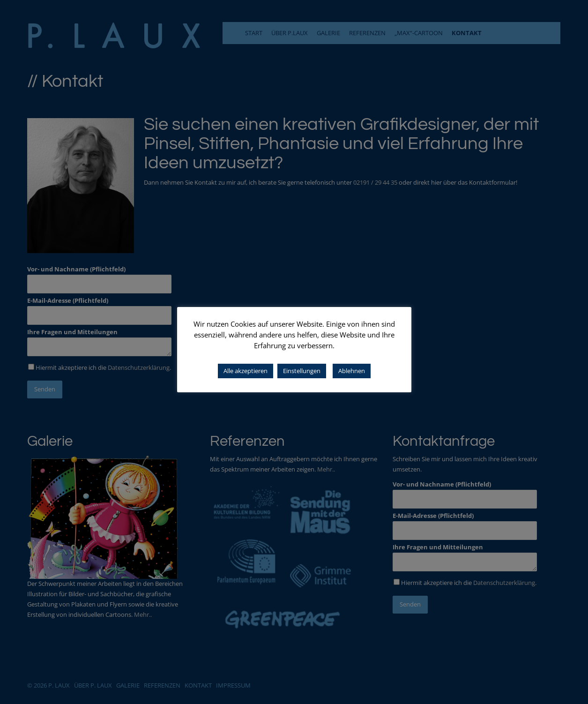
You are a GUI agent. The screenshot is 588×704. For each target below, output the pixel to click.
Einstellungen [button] (302, 371)
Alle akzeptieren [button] (246, 371)
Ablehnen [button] (352, 371)
